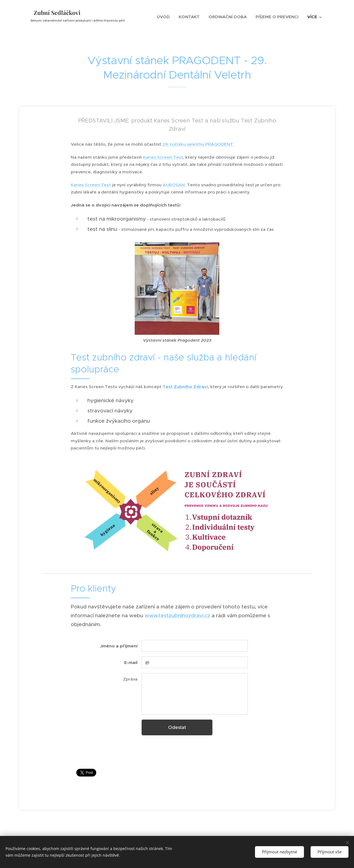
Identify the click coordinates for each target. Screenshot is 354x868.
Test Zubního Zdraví (185, 387)
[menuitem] (165, 17)
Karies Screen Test (163, 157)
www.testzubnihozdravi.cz (177, 615)
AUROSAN (174, 185)
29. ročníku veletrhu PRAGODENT (198, 144)
